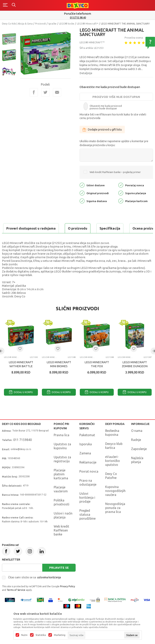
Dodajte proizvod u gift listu (102, 130)
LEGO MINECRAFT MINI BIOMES (59, 374)
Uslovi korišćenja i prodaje (87, 507)
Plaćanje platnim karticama (61, 484)
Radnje (136, 450)
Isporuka (86, 454)
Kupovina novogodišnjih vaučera (115, 501)
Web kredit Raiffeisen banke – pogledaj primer (115, 172)
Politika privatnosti (62, 512)
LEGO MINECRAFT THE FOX (97, 374)
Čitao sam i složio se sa (34, 587)
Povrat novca (89, 481)
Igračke (52, 24)
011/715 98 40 (78, 17)
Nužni (24, 635)
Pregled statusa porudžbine (87, 524)
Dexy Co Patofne (111, 486)
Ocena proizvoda (86, 228)
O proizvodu (18, 228)
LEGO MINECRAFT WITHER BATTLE (21, 374)
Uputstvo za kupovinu (62, 456)
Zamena (85, 463)
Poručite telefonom (77, 14)
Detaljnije (86, 73)
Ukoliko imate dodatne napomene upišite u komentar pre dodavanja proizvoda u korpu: (114, 143)
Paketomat (87, 445)
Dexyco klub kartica (114, 456)
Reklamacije (88, 472)
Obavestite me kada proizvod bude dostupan (110, 87)
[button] (20, 358)
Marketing (60, 635)
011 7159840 (23, 450)
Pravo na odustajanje (88, 492)
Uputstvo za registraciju (62, 469)
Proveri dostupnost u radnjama (33, 238)
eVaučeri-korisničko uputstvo (113, 471)
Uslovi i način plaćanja (63, 525)
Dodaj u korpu (21, 402)
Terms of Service (16, 600)
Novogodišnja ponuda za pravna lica (115, 518)
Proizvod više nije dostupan (116, 97)
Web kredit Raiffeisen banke (61, 540)
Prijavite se (59, 577)
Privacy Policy (68, 596)
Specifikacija (50, 228)
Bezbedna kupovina (112, 443)
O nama (137, 441)
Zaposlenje (139, 459)
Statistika (41, 635)
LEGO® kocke (67, 24)
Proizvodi (40, 24)
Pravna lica (62, 445)
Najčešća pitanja (137, 470)
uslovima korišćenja (49, 587)
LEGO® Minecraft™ (88, 24)
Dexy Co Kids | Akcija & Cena (17, 24)
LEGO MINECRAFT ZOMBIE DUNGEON (135, 374)
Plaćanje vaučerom (61, 499)
